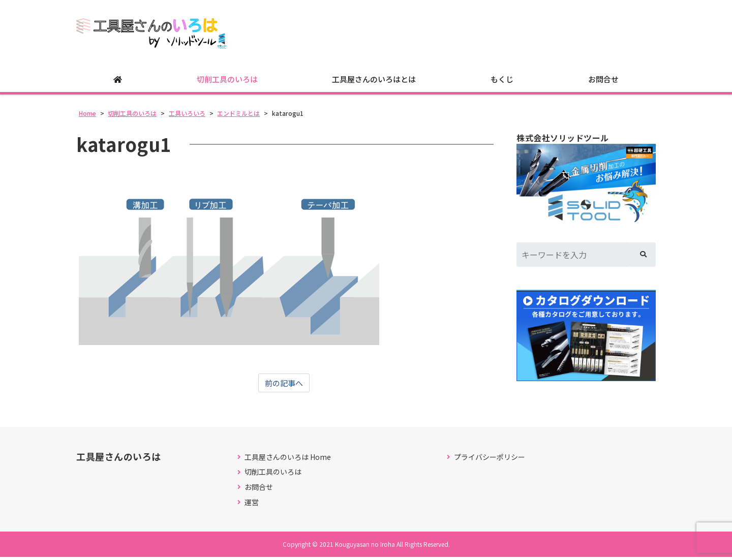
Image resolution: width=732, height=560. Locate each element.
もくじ (502, 82)
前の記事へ (284, 386)
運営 (252, 505)
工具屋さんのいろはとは (374, 82)
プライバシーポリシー (490, 460)
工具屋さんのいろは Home (288, 460)
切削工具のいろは (227, 82)
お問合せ (603, 82)
